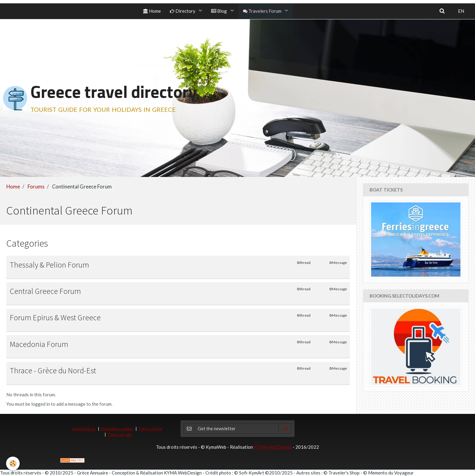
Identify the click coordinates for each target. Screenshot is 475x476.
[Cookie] (13, 463)
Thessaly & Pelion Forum (49, 265)
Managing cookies (117, 429)
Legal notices (84, 429)
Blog (219, 11)
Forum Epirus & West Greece (55, 318)
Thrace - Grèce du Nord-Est (53, 371)
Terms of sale (120, 434)
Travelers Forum (263, 11)
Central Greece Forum (45, 291)
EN (461, 11)
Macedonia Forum (39, 344)
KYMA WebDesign (273, 447)
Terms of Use (150, 429)
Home (152, 11)
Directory (183, 11)
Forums (36, 187)
